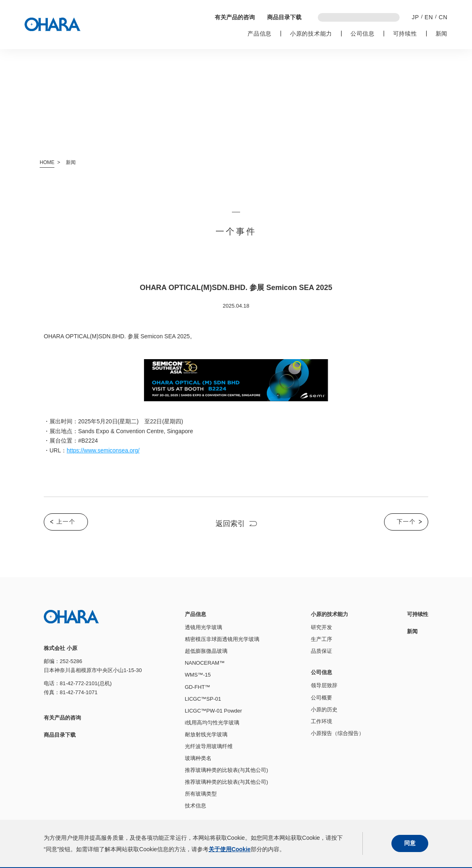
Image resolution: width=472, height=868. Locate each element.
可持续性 (405, 34)
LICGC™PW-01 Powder (214, 711)
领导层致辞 (324, 685)
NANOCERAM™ (205, 663)
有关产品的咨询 (235, 17)
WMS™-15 (198, 675)
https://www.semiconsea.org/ (103, 450)
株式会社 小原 (53, 25)
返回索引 (230, 524)
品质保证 (321, 651)
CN (443, 17)
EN (429, 17)
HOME (47, 162)
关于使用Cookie (230, 849)
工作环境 (321, 721)
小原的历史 (324, 709)
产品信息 (260, 34)
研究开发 (321, 627)
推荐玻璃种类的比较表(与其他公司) (227, 770)
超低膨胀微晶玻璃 (206, 651)
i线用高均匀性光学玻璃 (212, 723)
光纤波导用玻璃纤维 (209, 746)
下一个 (406, 522)
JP (416, 17)
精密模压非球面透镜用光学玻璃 (222, 639)
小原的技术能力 (311, 34)
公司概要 (321, 698)
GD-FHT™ (198, 687)
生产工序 (321, 639)
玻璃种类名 (198, 758)
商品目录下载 (284, 17)
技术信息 (196, 806)
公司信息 (363, 34)
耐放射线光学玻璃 (206, 734)
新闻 (442, 34)
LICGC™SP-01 (203, 699)
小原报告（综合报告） (337, 733)
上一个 (66, 522)
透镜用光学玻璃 (203, 627)
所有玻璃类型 (201, 794)
